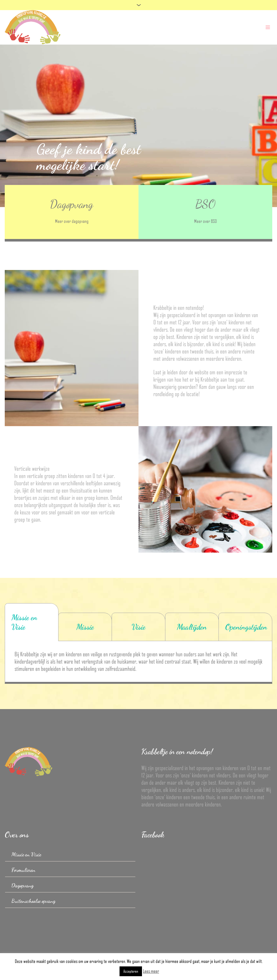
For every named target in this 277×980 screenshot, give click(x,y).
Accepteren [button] (131, 971)
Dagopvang (71, 204)
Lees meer (151, 971)
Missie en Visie (26, 854)
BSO (205, 204)
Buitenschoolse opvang (33, 901)
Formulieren (23, 870)
